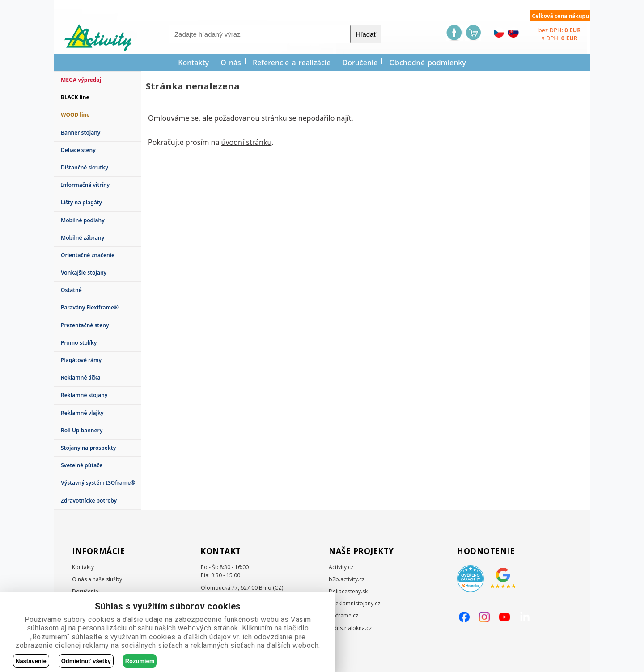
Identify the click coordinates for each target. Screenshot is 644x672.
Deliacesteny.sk (348, 591)
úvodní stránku (247, 142)
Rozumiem (140, 661)
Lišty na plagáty (81, 202)
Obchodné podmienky (428, 63)
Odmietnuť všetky (86, 661)
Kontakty (193, 63)
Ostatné (71, 290)
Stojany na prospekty (88, 448)
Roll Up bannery (82, 430)
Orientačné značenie (88, 255)
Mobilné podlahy (83, 220)
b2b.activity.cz (347, 579)
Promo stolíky (79, 343)
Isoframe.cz (343, 615)
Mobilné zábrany (83, 238)
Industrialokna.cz (350, 628)
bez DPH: (560, 30)
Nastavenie (31, 661)
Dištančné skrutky (85, 167)
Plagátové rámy (81, 360)
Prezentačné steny (85, 325)
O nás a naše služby (97, 579)
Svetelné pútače (82, 465)
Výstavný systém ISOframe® (98, 483)
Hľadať (366, 34)
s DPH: (559, 38)
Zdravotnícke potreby (89, 501)
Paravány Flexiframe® (90, 307)
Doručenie (360, 63)
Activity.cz (341, 567)
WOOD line (75, 115)
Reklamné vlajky (82, 413)
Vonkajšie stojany (84, 273)
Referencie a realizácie (292, 63)
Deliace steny (78, 150)
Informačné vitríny (85, 185)
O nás (231, 63)
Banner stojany (80, 133)
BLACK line (75, 97)
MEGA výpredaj (81, 80)
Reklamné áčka (81, 378)
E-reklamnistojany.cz (354, 603)
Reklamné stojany (84, 395)
